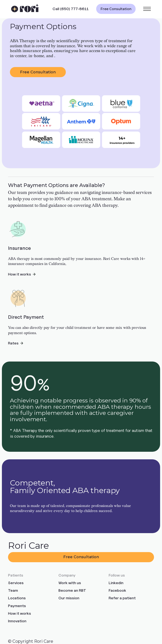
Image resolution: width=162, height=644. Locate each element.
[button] (147, 9)
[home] (25, 9)
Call (71, 9)
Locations (17, 598)
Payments (17, 606)
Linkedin (116, 583)
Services (16, 583)
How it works (20, 613)
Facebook (117, 590)
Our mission (69, 598)
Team (13, 590)
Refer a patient (122, 598)
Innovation (17, 621)
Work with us (70, 583)
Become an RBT (72, 590)
